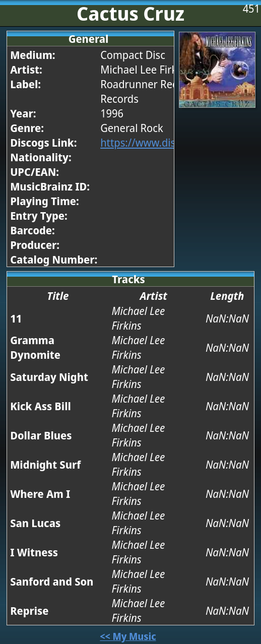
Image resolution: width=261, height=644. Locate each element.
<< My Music (128, 636)
